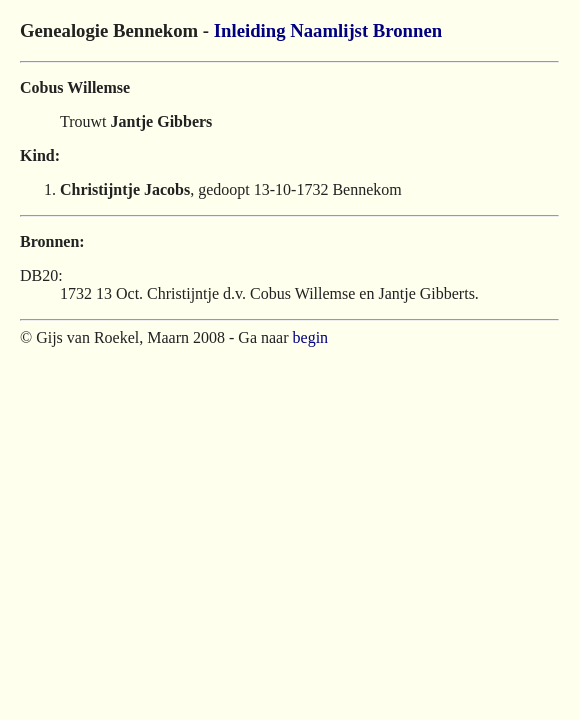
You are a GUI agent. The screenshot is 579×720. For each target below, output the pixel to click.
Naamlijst (329, 30)
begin (311, 337)
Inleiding (250, 30)
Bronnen (407, 30)
